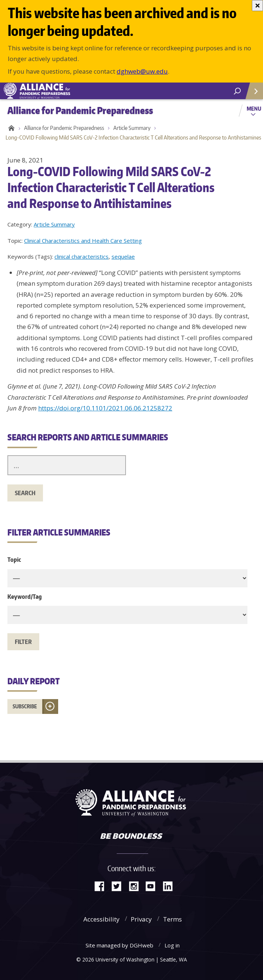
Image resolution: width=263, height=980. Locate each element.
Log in (172, 945)
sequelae (123, 256)
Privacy (141, 919)
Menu (254, 108)
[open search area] (237, 91)
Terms (172, 919)
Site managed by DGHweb (119, 945)
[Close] (257, 6)
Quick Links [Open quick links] (252, 94)
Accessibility (101, 919)
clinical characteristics (81, 256)
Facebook (102, 885)
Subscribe (25, 706)
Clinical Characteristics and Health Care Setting (83, 241)
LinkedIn (170, 885)
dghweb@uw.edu (142, 71)
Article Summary (132, 128)
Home (10, 128)
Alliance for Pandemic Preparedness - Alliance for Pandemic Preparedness (56, 91)
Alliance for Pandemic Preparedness (64, 128)
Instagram (136, 885)
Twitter (119, 885)
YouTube (153, 885)
